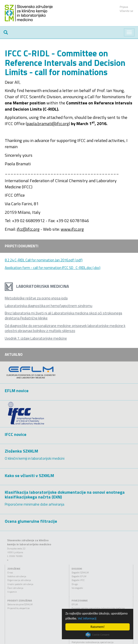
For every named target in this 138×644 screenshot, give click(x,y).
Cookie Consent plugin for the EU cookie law (98, 635)
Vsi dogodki (77, 588)
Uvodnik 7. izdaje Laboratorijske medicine (36, 338)
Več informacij (87, 618)
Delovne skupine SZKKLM (20, 604)
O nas (10, 573)
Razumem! (97, 627)
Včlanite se (126, 11)
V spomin (12, 592)
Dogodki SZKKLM (80, 573)
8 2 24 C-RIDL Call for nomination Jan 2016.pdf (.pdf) (44, 260)
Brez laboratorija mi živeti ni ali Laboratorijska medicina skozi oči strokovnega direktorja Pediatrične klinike (63, 316)
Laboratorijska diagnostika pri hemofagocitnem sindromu (49, 306)
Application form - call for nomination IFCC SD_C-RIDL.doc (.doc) (53, 268)
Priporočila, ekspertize (18, 608)
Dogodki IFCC (78, 580)
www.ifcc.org (72, 229)
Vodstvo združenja (17, 576)
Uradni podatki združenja (20, 584)
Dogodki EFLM (79, 576)
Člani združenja (15, 588)
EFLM (75, 604)
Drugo (75, 584)
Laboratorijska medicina (37, 286)
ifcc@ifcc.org (28, 229)
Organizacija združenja (19, 580)
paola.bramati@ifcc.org (48, 124)
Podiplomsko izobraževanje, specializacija (93, 642)
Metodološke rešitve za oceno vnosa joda (36, 298)
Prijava (124, 7)
